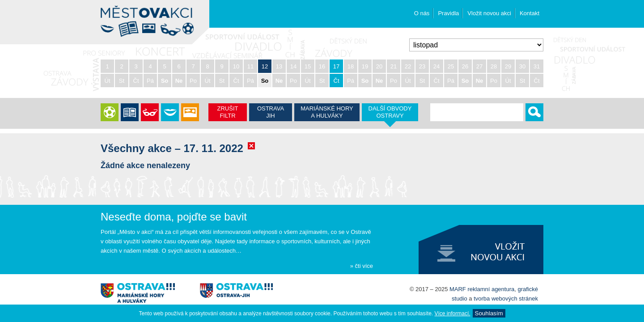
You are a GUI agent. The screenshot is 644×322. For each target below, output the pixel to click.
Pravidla (448, 13)
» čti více (362, 266)
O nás (422, 13)
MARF (458, 289)
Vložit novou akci (489, 13)
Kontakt (530, 13)
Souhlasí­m (489, 313)
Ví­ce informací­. (453, 314)
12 (265, 66)
